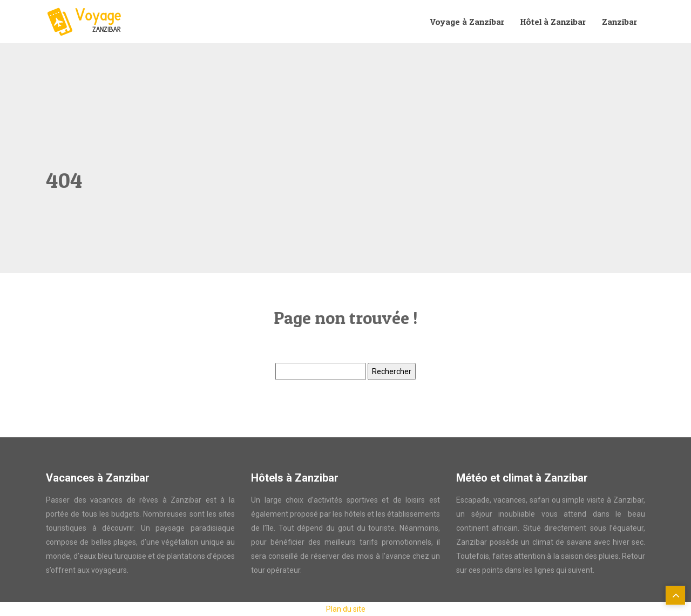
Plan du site (346, 609)
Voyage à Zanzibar (467, 22)
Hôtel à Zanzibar (553, 22)
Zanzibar (619, 22)
